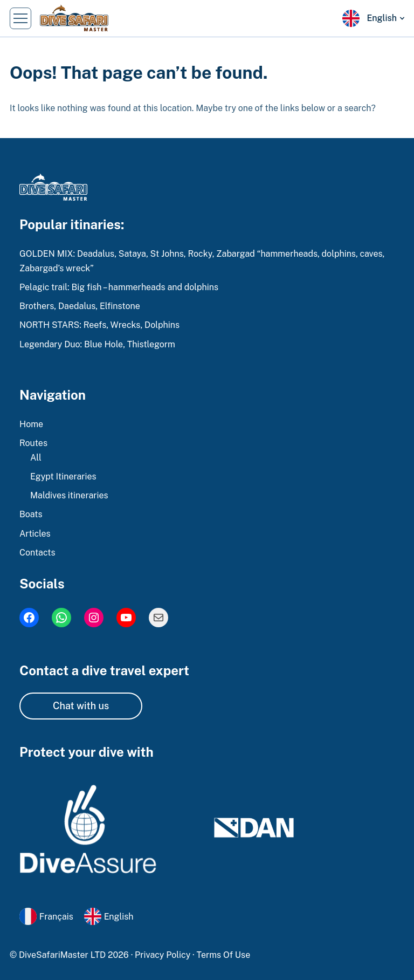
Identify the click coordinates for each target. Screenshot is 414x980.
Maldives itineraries (69, 495)
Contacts (37, 553)
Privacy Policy (164, 955)
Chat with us (81, 706)
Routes (33, 443)
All (36, 458)
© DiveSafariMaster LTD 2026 (70, 955)
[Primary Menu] (20, 18)
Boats (31, 514)
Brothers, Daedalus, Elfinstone (80, 306)
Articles (35, 534)
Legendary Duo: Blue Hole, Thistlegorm (97, 344)
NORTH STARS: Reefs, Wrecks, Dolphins (99, 325)
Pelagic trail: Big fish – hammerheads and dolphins (119, 287)
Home (31, 424)
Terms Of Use (224, 955)
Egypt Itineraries (63, 477)
